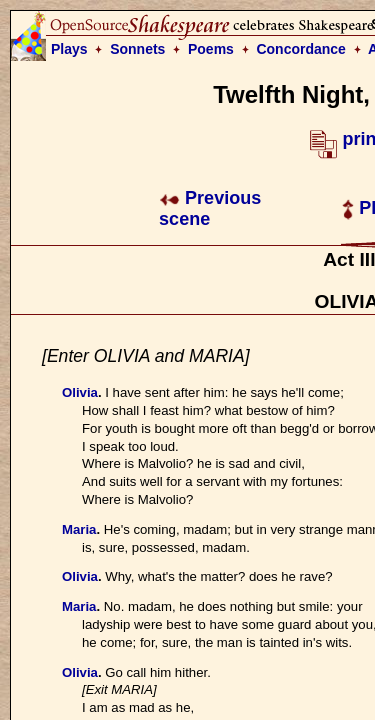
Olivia (80, 392)
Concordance (300, 49)
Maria (79, 529)
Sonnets (137, 49)
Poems (211, 49)
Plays (69, 49)
